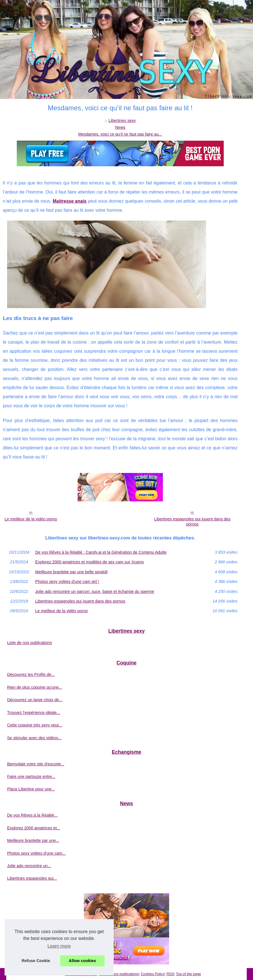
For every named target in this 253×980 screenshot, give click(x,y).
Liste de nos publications (30, 643)
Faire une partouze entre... (31, 776)
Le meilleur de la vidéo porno (31, 519)
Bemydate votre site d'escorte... (36, 764)
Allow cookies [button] (82, 961)
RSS (170, 974)
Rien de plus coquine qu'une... (35, 687)
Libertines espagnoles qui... (32, 878)
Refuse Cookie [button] (36, 961)
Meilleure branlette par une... (33, 840)
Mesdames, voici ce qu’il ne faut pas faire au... (120, 134)
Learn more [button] (59, 946)
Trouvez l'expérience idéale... (34, 713)
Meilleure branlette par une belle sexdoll (71, 572)
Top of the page (188, 974)
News (120, 127)
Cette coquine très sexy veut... (35, 725)
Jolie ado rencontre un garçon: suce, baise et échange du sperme (95, 591)
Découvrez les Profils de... (31, 674)
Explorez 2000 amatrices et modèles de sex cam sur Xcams (90, 562)
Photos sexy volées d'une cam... (36, 853)
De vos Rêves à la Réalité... (32, 815)
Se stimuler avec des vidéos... (34, 738)
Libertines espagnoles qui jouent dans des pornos (192, 522)
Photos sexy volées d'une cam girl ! (67, 582)
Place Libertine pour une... (31, 789)
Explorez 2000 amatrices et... (34, 828)
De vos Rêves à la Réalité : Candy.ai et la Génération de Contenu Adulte (101, 552)
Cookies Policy (153, 974)
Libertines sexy (122, 121)
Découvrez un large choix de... (35, 700)
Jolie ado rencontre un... (29, 866)
